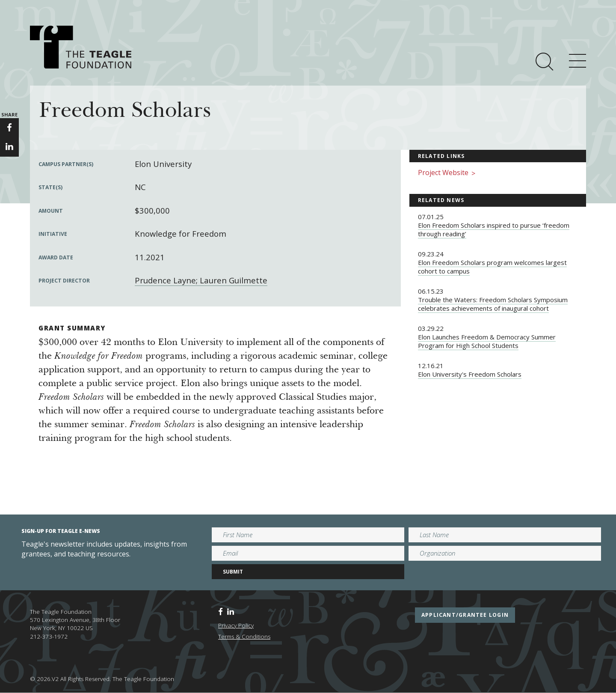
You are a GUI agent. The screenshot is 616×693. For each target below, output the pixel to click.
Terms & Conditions (244, 636)
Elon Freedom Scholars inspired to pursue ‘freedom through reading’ (494, 229)
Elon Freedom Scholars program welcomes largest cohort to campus (492, 267)
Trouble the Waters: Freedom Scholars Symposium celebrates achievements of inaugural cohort (493, 304)
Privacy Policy (236, 625)
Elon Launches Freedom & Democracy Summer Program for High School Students (487, 341)
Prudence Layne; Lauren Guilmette (201, 280)
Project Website (447, 173)
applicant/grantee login (465, 615)
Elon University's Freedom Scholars (470, 374)
